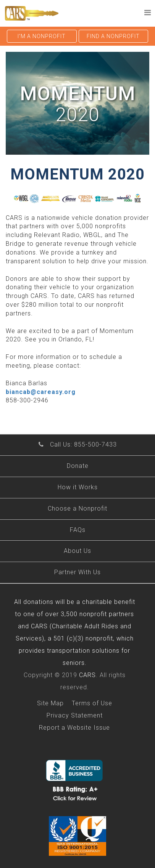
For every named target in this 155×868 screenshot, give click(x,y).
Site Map (50, 703)
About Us (77, 551)
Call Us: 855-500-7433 (83, 444)
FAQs (78, 530)
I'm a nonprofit (42, 36)
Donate (78, 466)
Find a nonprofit (113, 36)
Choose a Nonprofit (77, 508)
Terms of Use (92, 703)
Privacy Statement (75, 715)
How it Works (78, 487)
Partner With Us (77, 572)
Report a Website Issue (74, 728)
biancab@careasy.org (41, 392)
